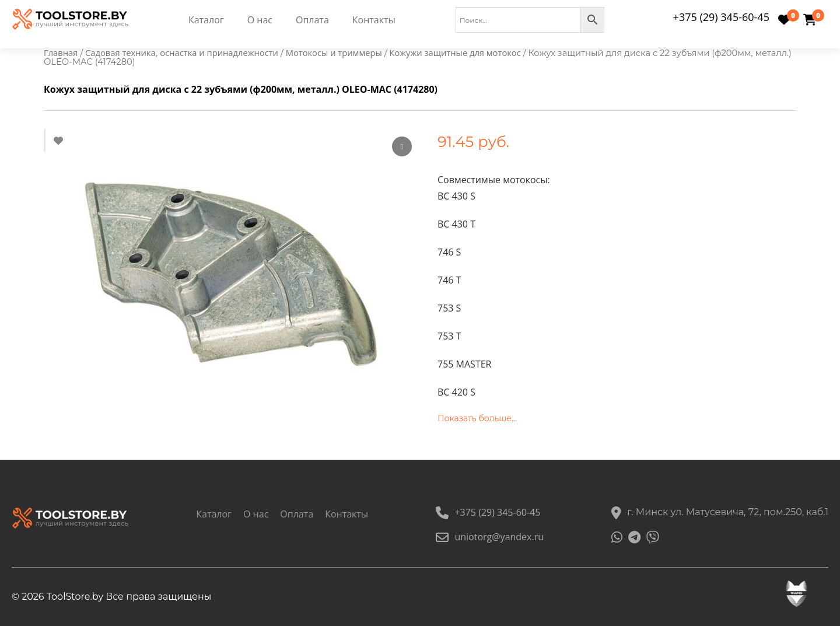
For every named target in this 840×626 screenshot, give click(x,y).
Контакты (374, 20)
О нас (260, 20)
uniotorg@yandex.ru (490, 537)
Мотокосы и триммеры (334, 53)
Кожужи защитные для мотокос (455, 53)
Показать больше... (477, 418)
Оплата (312, 20)
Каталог (206, 20)
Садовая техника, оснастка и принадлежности (182, 53)
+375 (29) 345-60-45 (721, 17)
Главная (61, 53)
